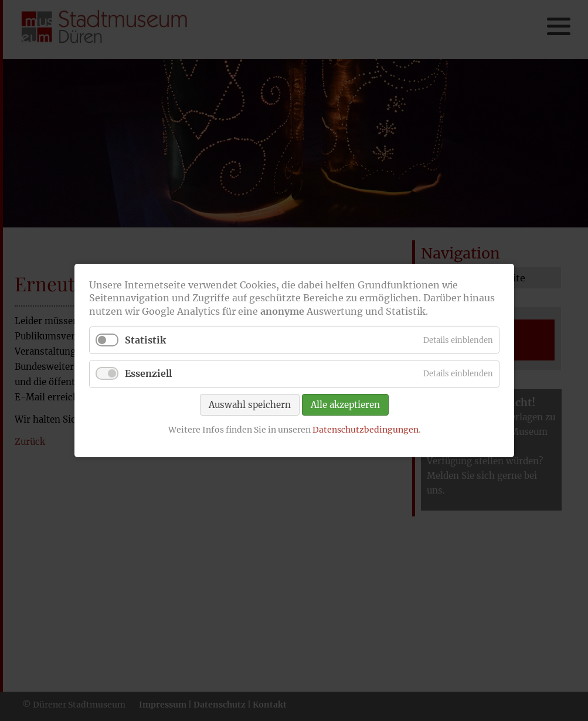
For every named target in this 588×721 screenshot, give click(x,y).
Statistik (145, 340)
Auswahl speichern (250, 404)
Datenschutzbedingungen (365, 429)
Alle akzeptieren (345, 404)
